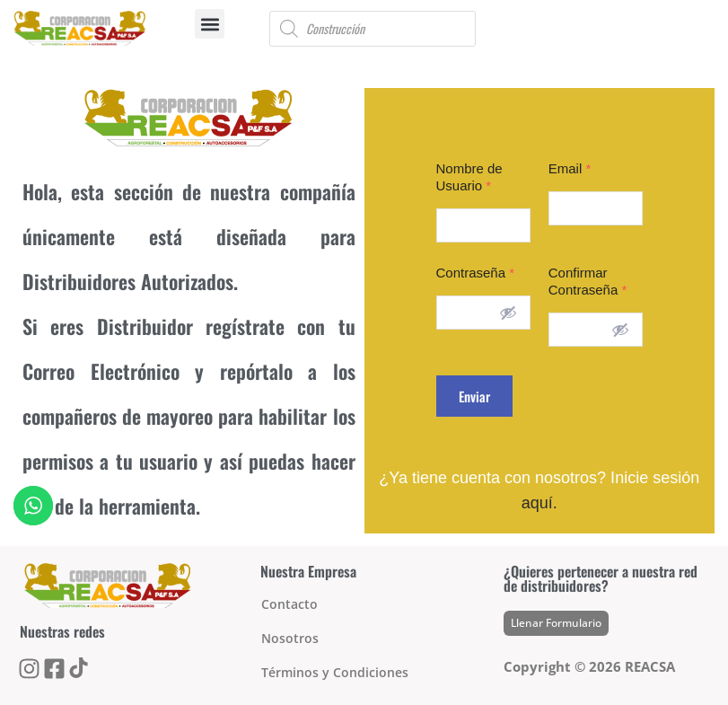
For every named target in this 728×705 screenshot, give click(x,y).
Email (570, 168)
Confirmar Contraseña (588, 281)
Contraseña (476, 273)
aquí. (539, 503)
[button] (210, 24)
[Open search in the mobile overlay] (373, 29)
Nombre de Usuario (469, 177)
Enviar (475, 396)
